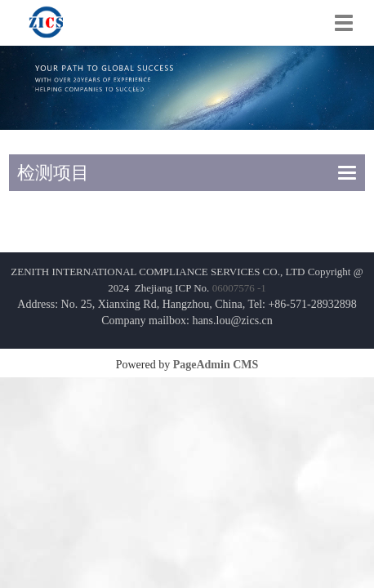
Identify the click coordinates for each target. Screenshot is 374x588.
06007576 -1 (239, 288)
